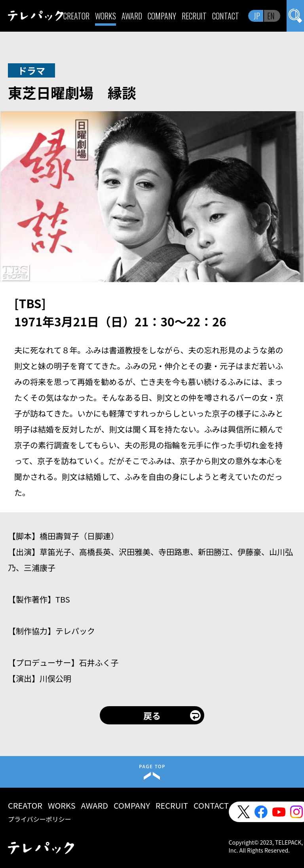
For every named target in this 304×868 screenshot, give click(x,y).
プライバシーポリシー (40, 819)
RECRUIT (194, 16)
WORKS (105, 16)
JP (257, 16)
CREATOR (76, 16)
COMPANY (162, 16)
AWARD (132, 16)
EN (271, 16)
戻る (152, 715)
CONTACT (226, 16)
